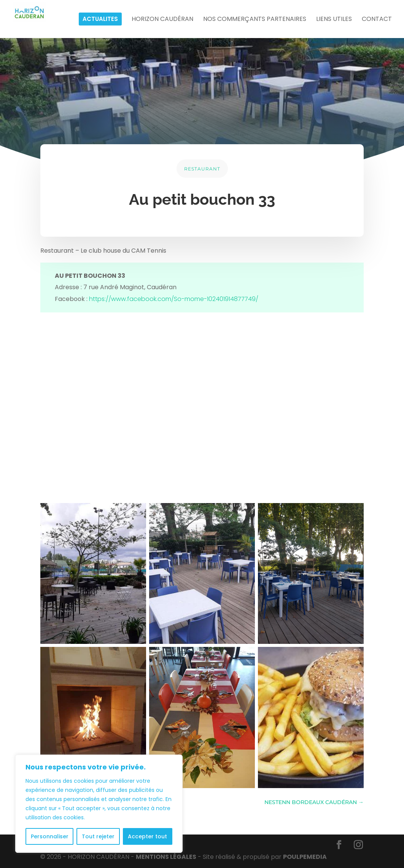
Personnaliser (50, 836)
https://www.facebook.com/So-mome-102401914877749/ (174, 299)
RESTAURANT (202, 169)
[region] (99, 804)
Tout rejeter (98, 836)
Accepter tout (147, 836)
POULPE (305, 857)
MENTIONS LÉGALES (166, 857)
